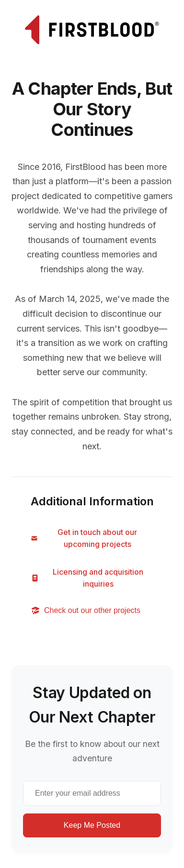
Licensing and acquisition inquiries (87, 578)
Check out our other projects (86, 611)
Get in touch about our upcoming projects (84, 538)
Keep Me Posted (92, 825)
